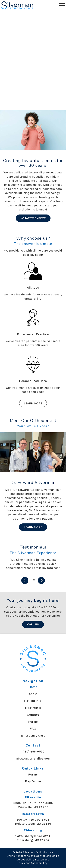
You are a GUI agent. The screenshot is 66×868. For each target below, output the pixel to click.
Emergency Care (33, 736)
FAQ (33, 729)
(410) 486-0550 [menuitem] (33, 752)
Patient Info (33, 701)
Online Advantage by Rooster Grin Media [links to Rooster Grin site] (33, 856)
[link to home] (33, 659)
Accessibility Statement (33, 860)
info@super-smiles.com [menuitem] (33, 759)
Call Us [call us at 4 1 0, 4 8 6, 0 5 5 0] (33, 625)
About (33, 694)
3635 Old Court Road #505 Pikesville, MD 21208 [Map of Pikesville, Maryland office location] (33, 805)
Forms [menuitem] (33, 775)
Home (33, 687)
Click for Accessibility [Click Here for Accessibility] (33, 863)
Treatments (33, 708)
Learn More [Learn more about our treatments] (33, 404)
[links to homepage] (17, 5)
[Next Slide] (41, 580)
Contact (33, 715)
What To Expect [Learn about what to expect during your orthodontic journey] (33, 218)
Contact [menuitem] (33, 745)
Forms (33, 722)
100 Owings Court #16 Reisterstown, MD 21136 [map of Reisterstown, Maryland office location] (33, 822)
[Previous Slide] (25, 580)
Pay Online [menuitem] (33, 781)
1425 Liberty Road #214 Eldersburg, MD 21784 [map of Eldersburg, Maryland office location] (33, 838)
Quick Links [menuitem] (33, 768)
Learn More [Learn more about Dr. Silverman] (33, 527)
